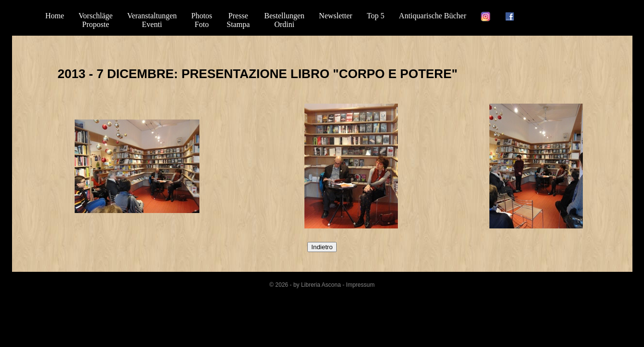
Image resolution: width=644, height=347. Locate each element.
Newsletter (335, 16)
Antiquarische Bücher (433, 16)
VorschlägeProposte (96, 20)
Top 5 (375, 16)
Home (55, 16)
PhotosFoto (202, 20)
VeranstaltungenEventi (152, 20)
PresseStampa (238, 20)
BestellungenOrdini (285, 20)
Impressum (360, 285)
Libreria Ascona (321, 285)
